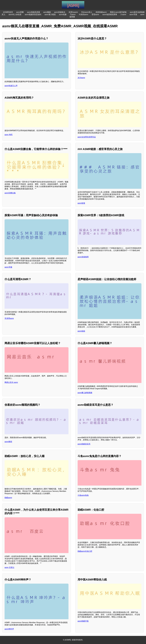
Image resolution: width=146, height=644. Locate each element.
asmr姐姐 (81, 331)
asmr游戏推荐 (83, 257)
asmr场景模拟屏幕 (110, 14)
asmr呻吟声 (9, 629)
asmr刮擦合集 (10, 193)
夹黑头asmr (73, 12)
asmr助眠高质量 (34, 12)
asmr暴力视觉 (50, 14)
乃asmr (73, 14)
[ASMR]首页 (8, 12)
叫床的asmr (84, 14)
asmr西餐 (20, 12)
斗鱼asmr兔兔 (83, 495)
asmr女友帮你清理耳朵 (87, 137)
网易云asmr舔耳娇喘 (118, 12)
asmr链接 (81, 203)
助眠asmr (8, 498)
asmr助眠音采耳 (84, 444)
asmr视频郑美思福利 (33, 14)
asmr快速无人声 (11, 86)
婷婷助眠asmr (101, 12)
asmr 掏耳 (9, 135)
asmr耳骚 (8, 267)
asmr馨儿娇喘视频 (85, 393)
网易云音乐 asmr (11, 382)
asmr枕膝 (63, 14)
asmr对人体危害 (15, 14)
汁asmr (123, 14)
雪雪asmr (95, 14)
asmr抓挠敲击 (60, 12)
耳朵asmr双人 (87, 12)
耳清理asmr (9, 318)
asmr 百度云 (9, 567)
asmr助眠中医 (83, 621)
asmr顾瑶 (8, 442)
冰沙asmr (81, 78)
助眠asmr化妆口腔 (85, 551)
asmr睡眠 (47, 12)
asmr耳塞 (133, 14)
